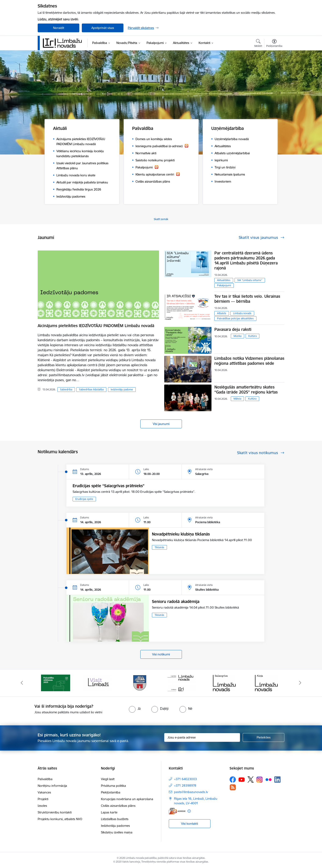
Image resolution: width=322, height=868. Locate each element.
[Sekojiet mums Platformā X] (251, 780)
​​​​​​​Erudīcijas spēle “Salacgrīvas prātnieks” (109, 486)
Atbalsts (222, 313)
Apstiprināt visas (103, 28)
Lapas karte (109, 812)
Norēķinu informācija (52, 786)
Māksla (237, 399)
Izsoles (42, 806)
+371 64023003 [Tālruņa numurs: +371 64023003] (185, 779)
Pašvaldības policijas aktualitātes (235, 318)
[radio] (135, 709)
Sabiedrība (66, 389)
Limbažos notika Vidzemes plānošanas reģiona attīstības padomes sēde (249, 361)
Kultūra (252, 336)
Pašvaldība (45, 779)
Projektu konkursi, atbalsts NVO (60, 819)
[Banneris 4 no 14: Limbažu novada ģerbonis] (182, 683)
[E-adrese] (177, 811)
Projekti (43, 799)
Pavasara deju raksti (233, 329)
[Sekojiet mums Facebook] (233, 780)
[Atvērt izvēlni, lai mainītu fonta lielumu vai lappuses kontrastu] (274, 44)
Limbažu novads (242, 313)
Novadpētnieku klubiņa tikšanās (181, 534)
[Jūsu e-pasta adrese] (202, 737)
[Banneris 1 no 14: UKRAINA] (56, 683)
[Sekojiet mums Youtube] (242, 779)
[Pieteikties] (264, 737)
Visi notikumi (161, 654)
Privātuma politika (113, 786)
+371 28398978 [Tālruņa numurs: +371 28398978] (185, 785)
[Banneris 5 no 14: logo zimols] (224, 683)
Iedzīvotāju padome (122, 389)
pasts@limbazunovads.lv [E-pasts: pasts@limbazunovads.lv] (191, 792)
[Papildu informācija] (189, 811)
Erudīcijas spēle (84, 499)
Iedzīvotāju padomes (115, 826)
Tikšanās (159, 547)
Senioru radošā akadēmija (176, 601)
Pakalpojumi (224, 285)
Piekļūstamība (111, 792)
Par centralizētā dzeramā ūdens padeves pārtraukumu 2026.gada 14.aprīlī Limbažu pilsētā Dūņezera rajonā (246, 260)
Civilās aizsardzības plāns (118, 806)
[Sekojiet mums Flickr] (269, 779)
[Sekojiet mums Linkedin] (277, 780)
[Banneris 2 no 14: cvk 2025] (98, 683)
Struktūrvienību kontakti (55, 812)
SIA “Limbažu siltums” (250, 280)
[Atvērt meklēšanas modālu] (258, 44)
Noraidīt (59, 28)
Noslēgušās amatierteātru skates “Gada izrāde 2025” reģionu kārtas (246, 390)
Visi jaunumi (161, 424)
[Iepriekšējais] (22, 683)
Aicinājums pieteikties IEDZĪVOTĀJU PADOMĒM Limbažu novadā (96, 326)
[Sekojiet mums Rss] (233, 787)
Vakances (44, 792)
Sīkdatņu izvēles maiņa (117, 832)
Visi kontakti (190, 824)
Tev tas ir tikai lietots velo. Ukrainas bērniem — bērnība (247, 299)
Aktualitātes (224, 280)
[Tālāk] (300, 683)
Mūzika (237, 336)
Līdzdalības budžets (115, 819)
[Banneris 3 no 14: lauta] (140, 683)
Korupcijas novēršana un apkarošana (127, 799)
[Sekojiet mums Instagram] (260, 780)
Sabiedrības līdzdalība (91, 389)
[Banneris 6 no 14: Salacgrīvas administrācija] (266, 683)
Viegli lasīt (108, 779)
